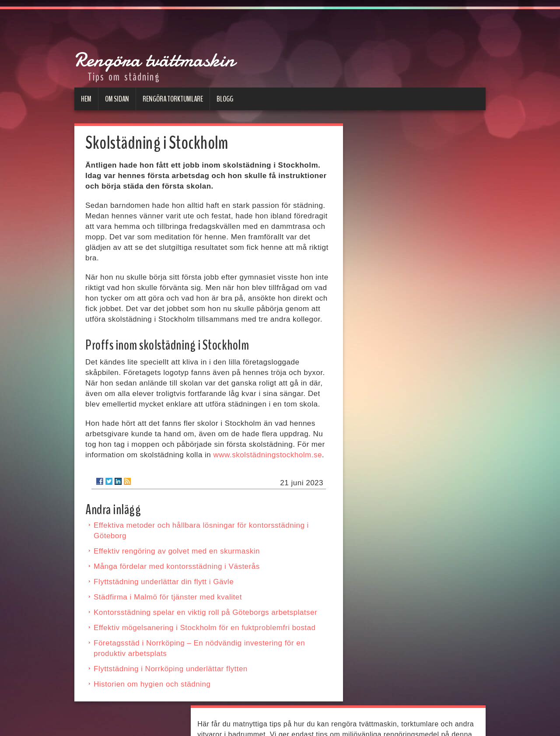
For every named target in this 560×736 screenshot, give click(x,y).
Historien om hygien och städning (152, 684)
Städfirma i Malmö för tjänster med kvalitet (168, 597)
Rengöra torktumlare (173, 98)
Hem (86, 98)
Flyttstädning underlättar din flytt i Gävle (164, 581)
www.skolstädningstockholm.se (268, 454)
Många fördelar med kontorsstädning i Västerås (177, 566)
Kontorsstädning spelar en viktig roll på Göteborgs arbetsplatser (205, 612)
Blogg (225, 98)
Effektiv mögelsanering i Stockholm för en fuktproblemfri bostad (205, 627)
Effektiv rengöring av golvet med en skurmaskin (177, 551)
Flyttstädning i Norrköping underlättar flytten (171, 668)
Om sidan (117, 98)
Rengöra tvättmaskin (261, 51)
